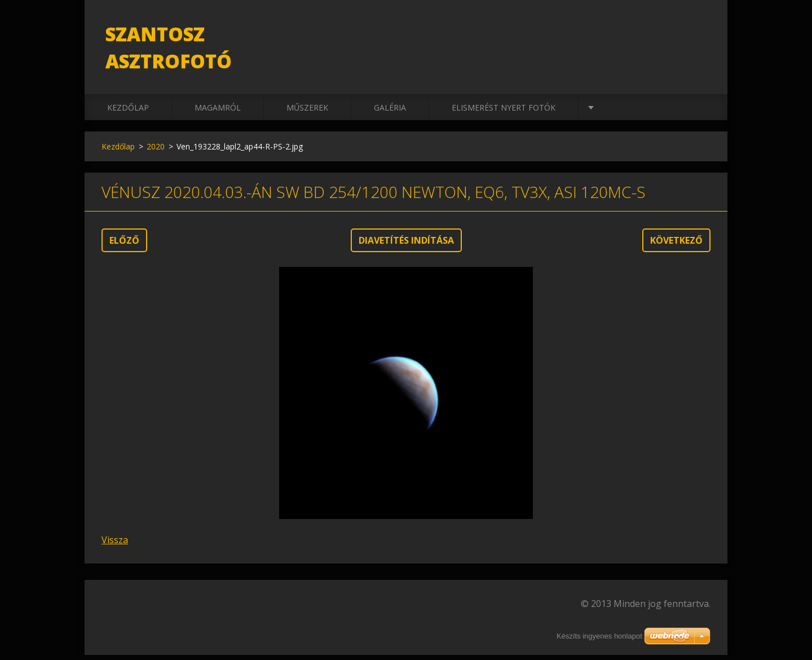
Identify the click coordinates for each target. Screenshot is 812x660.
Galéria (390, 113)
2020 (156, 151)
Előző (124, 245)
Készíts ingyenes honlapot (599, 636)
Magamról (218, 113)
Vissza (115, 545)
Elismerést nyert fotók (504, 113)
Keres (698, 33)
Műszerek (307, 113)
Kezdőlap (128, 113)
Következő (676, 245)
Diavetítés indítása (406, 245)
